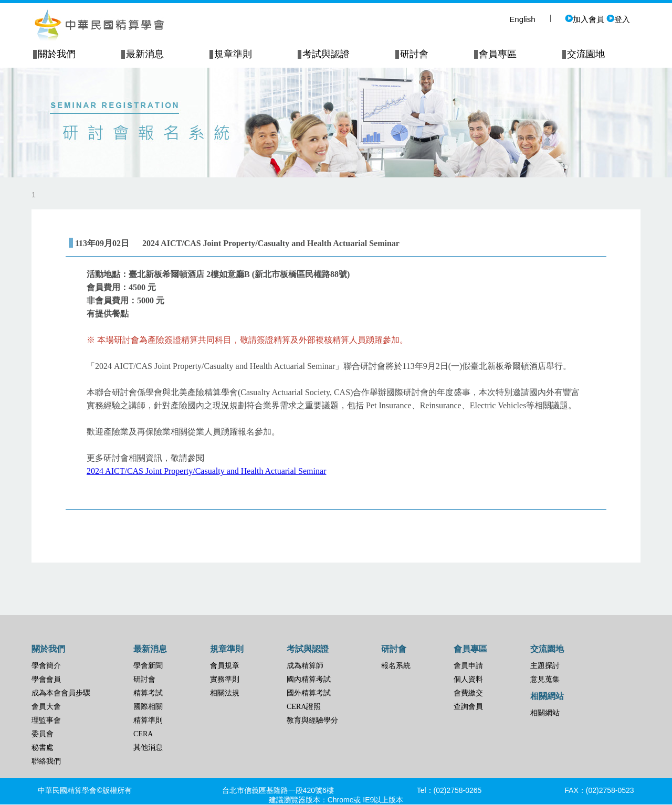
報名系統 (396, 666)
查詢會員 (468, 707)
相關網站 (545, 713)
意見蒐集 (545, 679)
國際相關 (148, 707)
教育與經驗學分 (312, 720)
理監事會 (46, 720)
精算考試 (148, 693)
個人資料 (468, 679)
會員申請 (468, 666)
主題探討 (545, 666)
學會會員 (46, 679)
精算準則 (148, 720)
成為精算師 (305, 666)
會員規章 (225, 666)
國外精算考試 (309, 693)
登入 (618, 19)
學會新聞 (148, 666)
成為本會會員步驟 (61, 693)
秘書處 (43, 748)
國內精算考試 (309, 679)
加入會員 (585, 19)
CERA (143, 734)
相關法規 (225, 693)
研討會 (144, 679)
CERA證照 (304, 707)
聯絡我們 (46, 761)
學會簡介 (46, 666)
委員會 (43, 734)
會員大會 (46, 707)
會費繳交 (468, 693)
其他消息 (148, 748)
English (522, 19)
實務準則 (225, 679)
